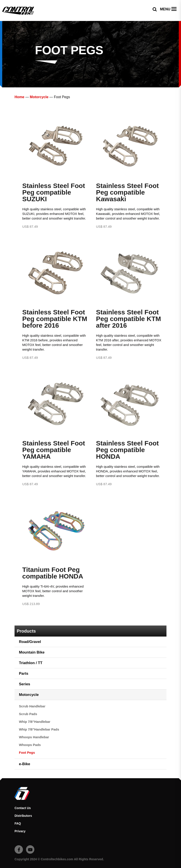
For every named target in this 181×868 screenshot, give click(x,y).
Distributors (23, 816)
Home (19, 97)
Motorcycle (39, 97)
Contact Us (23, 808)
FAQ (18, 823)
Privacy (20, 831)
